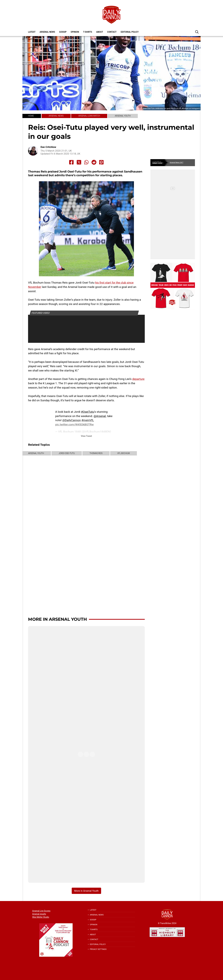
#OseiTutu (88, 412)
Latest (32, 32)
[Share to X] (79, 162)
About (100, 32)
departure (138, 379)
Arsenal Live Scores (41, 911)
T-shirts (88, 32)
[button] (197, 32)
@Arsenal (100, 416)
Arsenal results (39, 914)
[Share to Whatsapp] (86, 162)
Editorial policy (130, 32)
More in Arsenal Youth (57, 619)
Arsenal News (47, 32)
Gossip (63, 32)
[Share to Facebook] (71, 162)
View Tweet (86, 436)
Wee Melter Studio (41, 917)
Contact (112, 32)
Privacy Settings (98, 949)
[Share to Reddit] (94, 162)
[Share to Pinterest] (101, 162)
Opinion (75, 32)
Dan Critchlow (48, 147)
